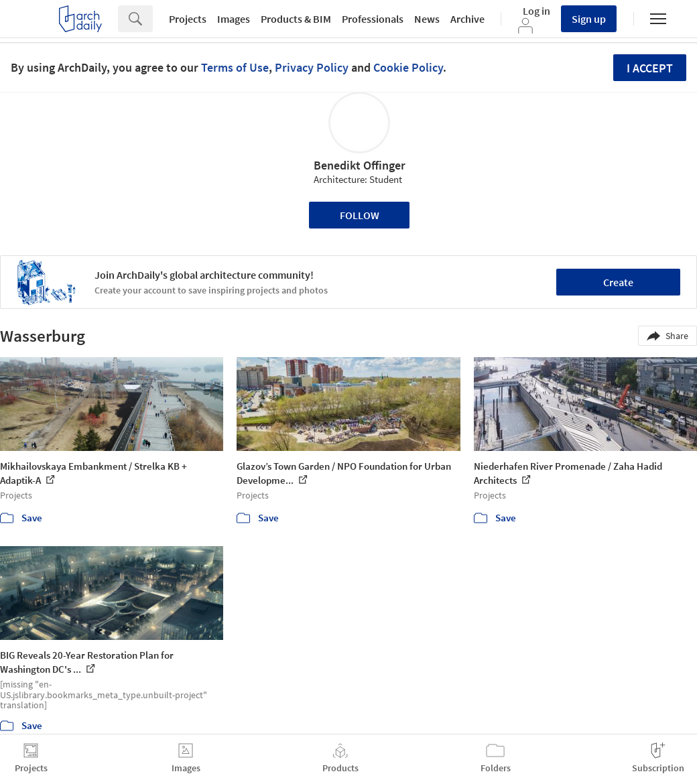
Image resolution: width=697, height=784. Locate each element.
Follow (360, 215)
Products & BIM (296, 19)
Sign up (589, 19)
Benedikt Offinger (360, 165)
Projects (188, 19)
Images (234, 19)
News (427, 19)
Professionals (373, 19)
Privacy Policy (312, 67)
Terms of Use (235, 67)
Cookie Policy (408, 67)
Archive (467, 19)
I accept (650, 68)
